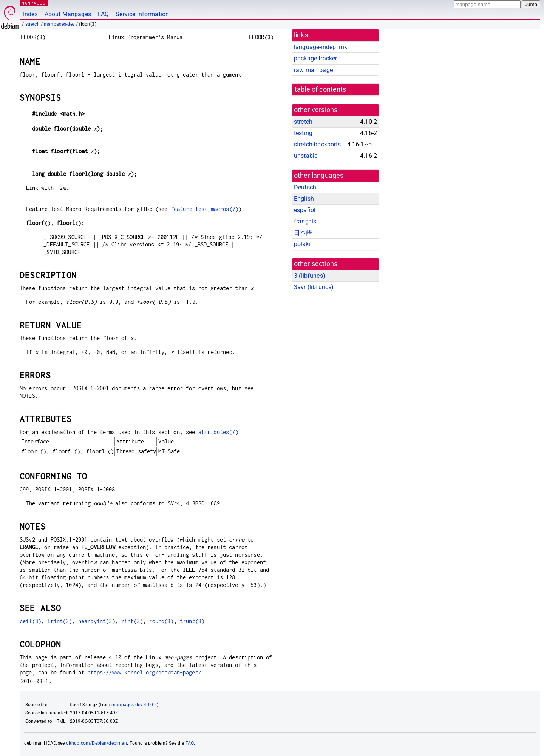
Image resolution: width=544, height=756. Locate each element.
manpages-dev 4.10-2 (134, 705)
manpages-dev (59, 24)
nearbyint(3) (97, 621)
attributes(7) (218, 432)
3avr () (314, 287)
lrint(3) (59, 621)
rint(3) (132, 621)
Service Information (142, 14)
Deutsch (305, 187)
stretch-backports (318, 144)
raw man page (313, 70)
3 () (310, 276)
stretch (32, 24)
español (305, 210)
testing (303, 133)
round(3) (161, 621)
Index (30, 14)
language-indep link (321, 47)
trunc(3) (192, 621)
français (305, 221)
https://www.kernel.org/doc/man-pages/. (146, 672)
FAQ (103, 14)
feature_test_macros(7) (205, 209)
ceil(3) (30, 621)
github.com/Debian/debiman (97, 743)
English (304, 199)
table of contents (321, 89)
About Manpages (68, 14)
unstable (306, 156)
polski (302, 244)
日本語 (303, 233)
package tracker (315, 58)
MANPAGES (34, 3)
